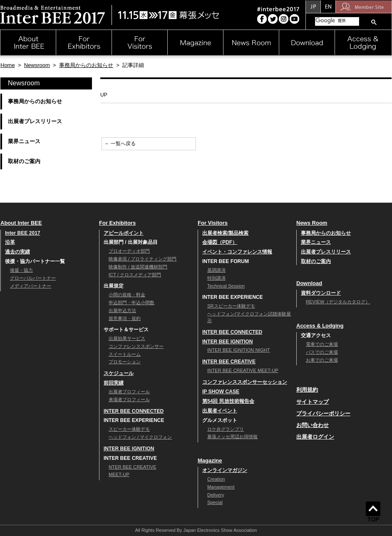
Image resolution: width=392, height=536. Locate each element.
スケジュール (119, 373)
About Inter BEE (21, 223)
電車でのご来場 (322, 344)
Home (8, 65)
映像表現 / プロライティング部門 (143, 259)
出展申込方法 (122, 310)
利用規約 (307, 390)
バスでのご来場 (322, 352)
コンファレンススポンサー (136, 346)
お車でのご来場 (322, 360)
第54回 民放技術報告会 (228, 401)
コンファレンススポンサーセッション (245, 382)
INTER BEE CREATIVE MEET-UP (243, 370)
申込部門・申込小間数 (131, 303)
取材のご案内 (24, 161)
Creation (216, 479)
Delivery (216, 495)
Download (309, 283)
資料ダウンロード (321, 293)
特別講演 (216, 278)
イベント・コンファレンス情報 (237, 252)
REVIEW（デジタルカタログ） (338, 302)
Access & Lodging (320, 326)
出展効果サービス (127, 338)
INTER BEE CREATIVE (229, 362)
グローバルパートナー (33, 278)
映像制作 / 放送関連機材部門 (138, 267)
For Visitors (213, 223)
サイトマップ (313, 402)
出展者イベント (220, 411)
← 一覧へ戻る (120, 144)
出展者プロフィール (129, 392)
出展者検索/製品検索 (225, 233)
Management (221, 487)
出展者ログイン (315, 437)
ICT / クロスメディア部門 (135, 275)
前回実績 (114, 383)
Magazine (210, 460)
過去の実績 (17, 252)
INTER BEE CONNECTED (134, 411)
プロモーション (125, 362)
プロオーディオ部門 (129, 251)
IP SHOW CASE (221, 392)
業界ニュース (24, 141)
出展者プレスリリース (35, 121)
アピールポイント (124, 233)
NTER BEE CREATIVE (133, 467)
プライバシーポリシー (323, 413)
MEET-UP (119, 474)
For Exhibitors (117, 223)
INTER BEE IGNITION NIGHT (238, 350)
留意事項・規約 (125, 318)
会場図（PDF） (220, 242)
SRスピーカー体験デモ (231, 306)
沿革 (10, 242)
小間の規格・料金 (127, 295)
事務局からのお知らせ (86, 65)
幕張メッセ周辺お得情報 (232, 437)
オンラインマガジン (225, 470)
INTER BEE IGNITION (129, 449)
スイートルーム (125, 354)
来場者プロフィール (129, 400)
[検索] (336, 21)
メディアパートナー (31, 286)
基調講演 (216, 270)
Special (215, 502)
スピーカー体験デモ (129, 429)
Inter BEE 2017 (23, 233)
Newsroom (37, 65)
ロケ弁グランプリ (226, 429)
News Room (312, 223)
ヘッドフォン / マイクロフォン (140, 437)
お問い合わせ (313, 425)
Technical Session (226, 286)
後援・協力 (21, 270)
